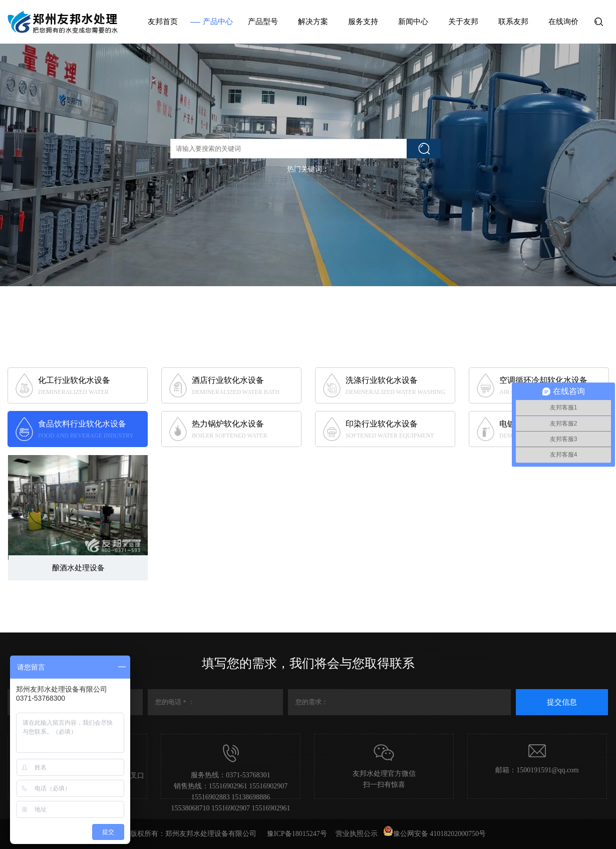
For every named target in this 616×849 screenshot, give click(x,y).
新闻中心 (413, 22)
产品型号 (263, 22)
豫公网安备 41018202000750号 (435, 834)
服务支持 (363, 22)
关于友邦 (463, 22)
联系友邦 (513, 22)
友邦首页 (163, 22)
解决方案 (313, 22)
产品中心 (218, 22)
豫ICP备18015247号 (297, 834)
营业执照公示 (357, 834)
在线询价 (563, 22)
